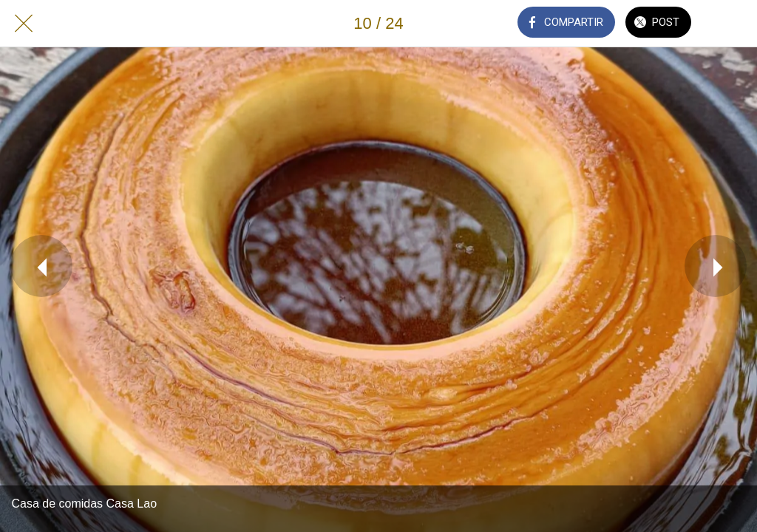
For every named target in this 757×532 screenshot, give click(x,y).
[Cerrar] (24, 24)
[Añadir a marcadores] (733, 24)
